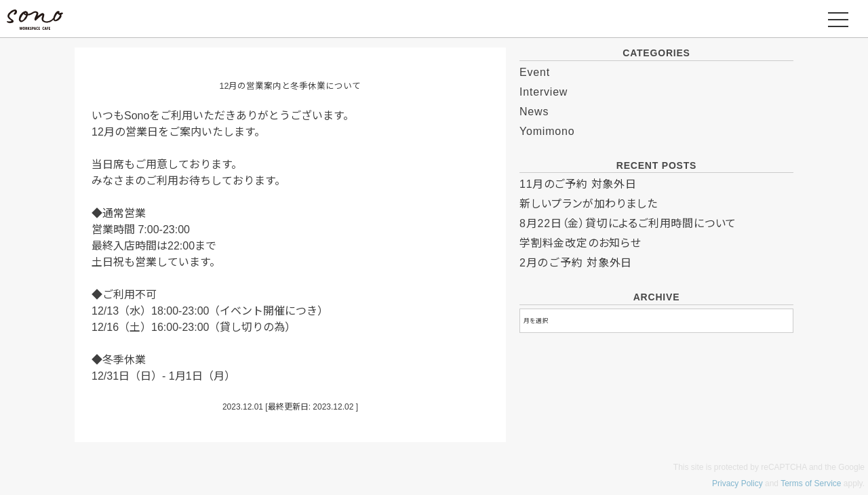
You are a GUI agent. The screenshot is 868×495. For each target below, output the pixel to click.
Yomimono (547, 131)
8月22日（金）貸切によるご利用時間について (628, 223)
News (534, 112)
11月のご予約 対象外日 (578, 184)
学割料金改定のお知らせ (580, 243)
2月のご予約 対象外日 (576, 263)
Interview (544, 92)
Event (535, 72)
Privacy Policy (737, 483)
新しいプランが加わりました (588, 204)
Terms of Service (811, 483)
